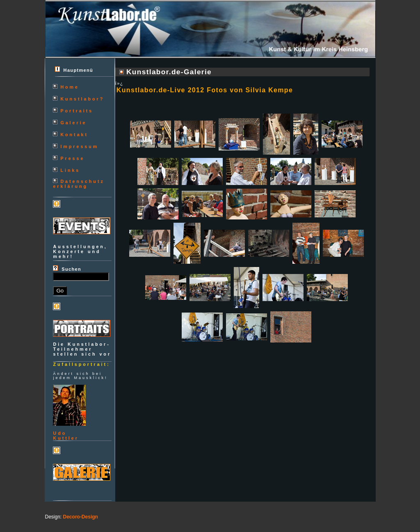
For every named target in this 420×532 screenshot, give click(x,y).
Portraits (77, 111)
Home (70, 87)
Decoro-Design (81, 517)
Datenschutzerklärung (79, 184)
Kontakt (74, 135)
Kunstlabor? (82, 99)
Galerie (73, 123)
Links (70, 170)
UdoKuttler (66, 436)
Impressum (79, 146)
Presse (72, 158)
